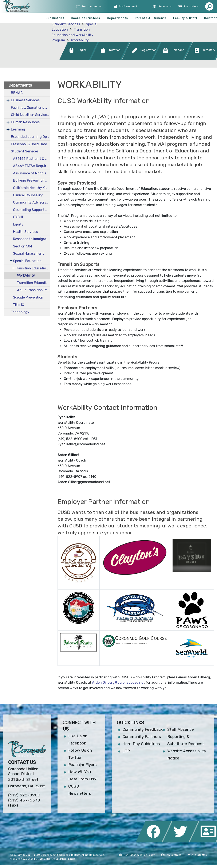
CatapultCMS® (47, 859)
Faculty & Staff (185, 18)
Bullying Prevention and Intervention (32, 180)
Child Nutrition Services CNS (31, 115)
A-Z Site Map (197, 855)
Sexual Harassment (28, 253)
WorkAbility (80, 40)
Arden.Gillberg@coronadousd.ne (118, 683)
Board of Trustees (86, 18)
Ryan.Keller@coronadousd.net (81, 444)
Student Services (66, 24)
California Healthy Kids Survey (32, 188)
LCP (126, 751)
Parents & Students (151, 18)
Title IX (19, 305)
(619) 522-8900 (24, 795)
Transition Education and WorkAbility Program (72, 35)
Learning (18, 129)
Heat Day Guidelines (141, 744)
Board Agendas (92, 6)
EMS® (62, 859)
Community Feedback (143, 729)
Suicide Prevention (28, 297)
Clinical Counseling (28, 195)
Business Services (25, 100)
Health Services (25, 232)
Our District (55, 18)
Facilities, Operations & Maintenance (31, 108)
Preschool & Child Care (29, 144)
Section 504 (23, 246)
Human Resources (25, 122)
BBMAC (17, 93)
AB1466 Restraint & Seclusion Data (32, 159)
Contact (211, 18)
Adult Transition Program (34, 290)
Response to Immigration (32, 239)
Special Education (27, 261)
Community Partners (142, 737)
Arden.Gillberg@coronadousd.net (84, 482)
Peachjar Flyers (82, 765)
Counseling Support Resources (32, 210)
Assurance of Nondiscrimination (32, 173)
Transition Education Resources (34, 283)
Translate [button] (190, 6)
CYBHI (18, 217)
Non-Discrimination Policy (137, 855)
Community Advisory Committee (32, 202)
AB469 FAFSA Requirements (32, 166)
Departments (118, 18)
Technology (20, 312)
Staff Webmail (128, 6)
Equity (18, 224)
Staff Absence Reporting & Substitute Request (186, 737)
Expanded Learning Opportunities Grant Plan (31, 137)
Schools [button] (164, 6)
